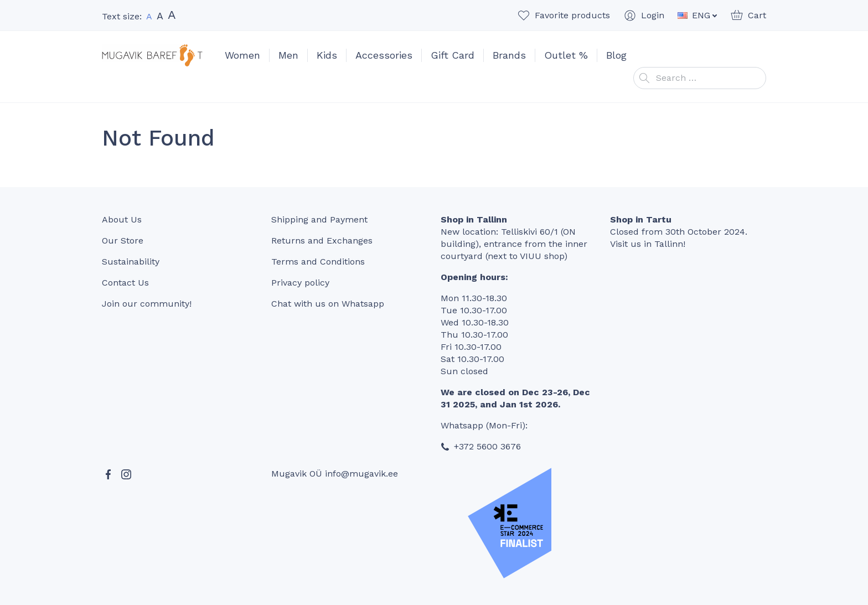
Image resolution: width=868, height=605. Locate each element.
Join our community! (147, 304)
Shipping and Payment (319, 219)
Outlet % (566, 55)
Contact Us (125, 283)
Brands (509, 55)
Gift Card (453, 55)
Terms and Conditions (318, 262)
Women (242, 55)
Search (644, 78)
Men (288, 55)
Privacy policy (300, 283)
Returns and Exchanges (322, 241)
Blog (616, 55)
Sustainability (131, 262)
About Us (122, 219)
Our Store (123, 241)
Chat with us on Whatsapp (328, 304)
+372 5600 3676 (487, 446)
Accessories (384, 55)
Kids (327, 55)
